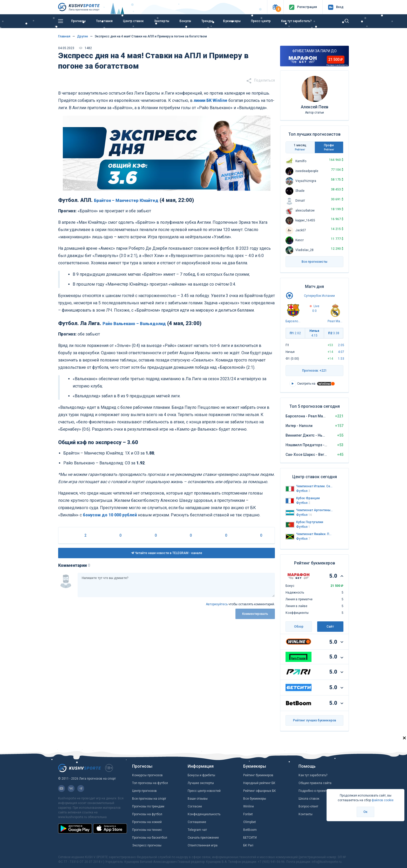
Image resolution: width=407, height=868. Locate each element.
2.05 (341, 345)
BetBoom (250, 830)
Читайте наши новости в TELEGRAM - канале (167, 553)
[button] (275, 7)
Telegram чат (197, 830)
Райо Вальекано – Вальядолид (134, 324)
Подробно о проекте (313, 791)
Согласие (195, 806)
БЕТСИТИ (250, 838)
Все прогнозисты (314, 262)
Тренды (207, 21)
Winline (249, 806)
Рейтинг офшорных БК (260, 791)
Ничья (314, 333)
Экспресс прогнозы (147, 845)
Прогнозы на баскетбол (150, 838)
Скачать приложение (203, 838)
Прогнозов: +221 (314, 371)
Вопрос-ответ (308, 806)
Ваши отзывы (198, 799)
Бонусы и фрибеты (201, 775)
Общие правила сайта (315, 783)
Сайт (330, 627)
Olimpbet (250, 822)
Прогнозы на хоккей (147, 822)
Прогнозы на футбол (147, 814)
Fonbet (248, 814)
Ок (365, 812)
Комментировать (255, 614)
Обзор (299, 627)
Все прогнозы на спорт (149, 799)
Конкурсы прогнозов (147, 775)
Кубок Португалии (310, 522)
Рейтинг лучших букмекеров (315, 720)
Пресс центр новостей (204, 791)
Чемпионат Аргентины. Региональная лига (315, 510)
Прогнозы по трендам (148, 806)
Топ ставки (104, 21)
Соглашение (197, 822)
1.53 (341, 359)
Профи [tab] (329, 147)
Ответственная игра (203, 845)
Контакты (306, 814)
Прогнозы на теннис (147, 830)
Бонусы (185, 21)
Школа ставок (309, 799)
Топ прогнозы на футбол (150, 783)
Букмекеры (232, 21)
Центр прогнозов (144, 791)
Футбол (303, 491)
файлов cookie (383, 800)
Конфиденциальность (204, 814)
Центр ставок (133, 21)
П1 (295, 333)
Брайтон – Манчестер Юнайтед (126, 200)
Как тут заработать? (296, 21)
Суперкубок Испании (319, 296)
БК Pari (248, 845)
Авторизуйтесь (217, 604)
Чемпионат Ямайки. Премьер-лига (315, 534)
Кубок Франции (308, 498)
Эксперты (162, 21)
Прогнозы (78, 21)
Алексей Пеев (315, 107)
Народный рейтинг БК (259, 783)
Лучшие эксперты (201, 783)
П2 (334, 333)
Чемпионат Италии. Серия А (315, 486)
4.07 (341, 352)
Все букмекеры (255, 799)
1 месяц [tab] (300, 147)
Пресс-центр (261, 21)
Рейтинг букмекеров (258, 775)
